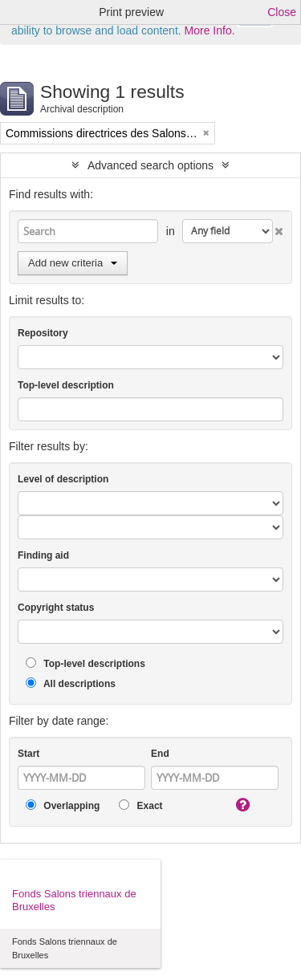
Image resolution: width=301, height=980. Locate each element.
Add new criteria (73, 263)
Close (282, 12)
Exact (140, 805)
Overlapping (63, 805)
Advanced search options (150, 165)
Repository (43, 333)
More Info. (210, 30)
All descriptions (71, 683)
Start (28, 754)
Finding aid (43, 555)
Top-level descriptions (85, 663)
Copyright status (56, 608)
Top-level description (66, 385)
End (160, 754)
